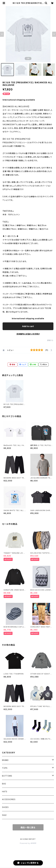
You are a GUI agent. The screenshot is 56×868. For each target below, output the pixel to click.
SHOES (5, 807)
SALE (4, 815)
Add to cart (28, 326)
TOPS (5, 768)
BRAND (5, 760)
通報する (50, 340)
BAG (4, 784)
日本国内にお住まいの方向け (28, 334)
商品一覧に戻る (28, 827)
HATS (5, 792)
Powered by (28, 843)
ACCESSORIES (9, 799)
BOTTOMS (7, 776)
